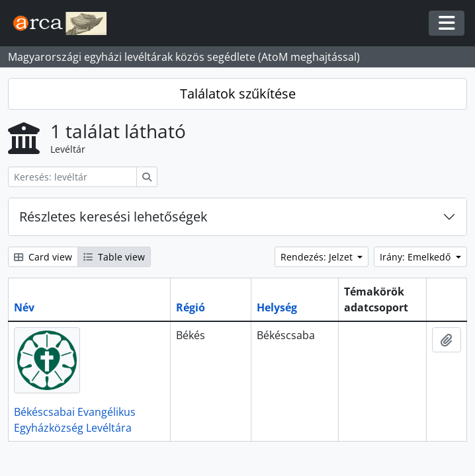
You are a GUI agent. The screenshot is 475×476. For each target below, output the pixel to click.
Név (24, 307)
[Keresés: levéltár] (72, 177)
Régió (191, 307)
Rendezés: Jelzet (318, 257)
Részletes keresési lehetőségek (113, 217)
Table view (114, 257)
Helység (277, 307)
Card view (43, 257)
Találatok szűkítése (238, 94)
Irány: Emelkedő (416, 257)
